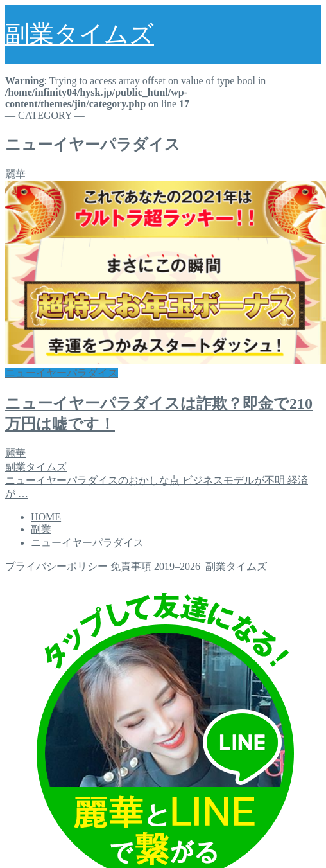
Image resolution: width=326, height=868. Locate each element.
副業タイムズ (80, 34)
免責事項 (131, 566)
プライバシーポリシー (56, 566)
